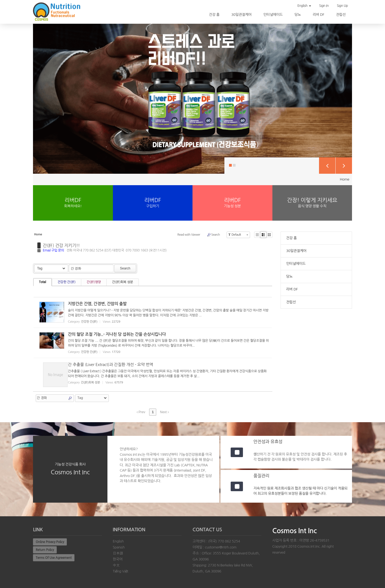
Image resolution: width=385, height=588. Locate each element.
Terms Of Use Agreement (54, 558)
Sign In (324, 6)
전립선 (341, 15)
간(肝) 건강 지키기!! (61, 245)
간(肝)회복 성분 (123, 282)
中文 (116, 565)
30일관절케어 (242, 15)
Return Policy (45, 550)
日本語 (118, 553)
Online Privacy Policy (50, 542)
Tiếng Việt (121, 571)
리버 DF (319, 15)
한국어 (118, 559)
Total (43, 282)
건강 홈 (215, 15)
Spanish (119, 547)
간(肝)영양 (94, 282)
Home (345, 179)
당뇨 (298, 15)
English (304, 6)
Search (213, 235)
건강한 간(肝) (67, 282)
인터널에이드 (273, 15)
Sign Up (342, 6)
